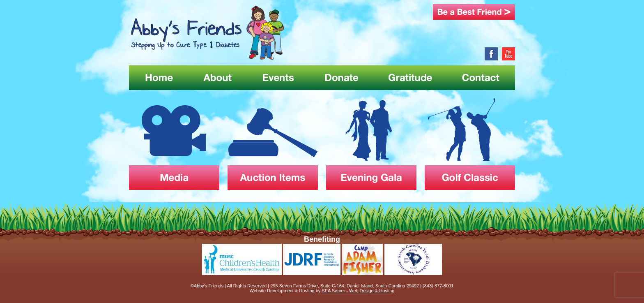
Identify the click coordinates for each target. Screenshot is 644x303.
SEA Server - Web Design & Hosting (358, 291)
